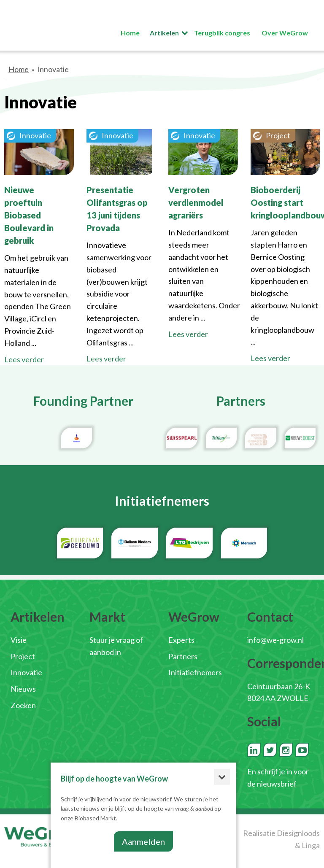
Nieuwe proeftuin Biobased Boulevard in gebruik (29, 215)
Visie (19, 640)
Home (19, 69)
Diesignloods (298, 833)
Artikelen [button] (164, 33)
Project (23, 656)
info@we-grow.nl (275, 640)
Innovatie (26, 672)
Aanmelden (143, 841)
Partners (183, 656)
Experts (181, 640)
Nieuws (23, 689)
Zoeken (23, 705)
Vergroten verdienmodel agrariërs (196, 202)
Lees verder (24, 359)
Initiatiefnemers (195, 672)
